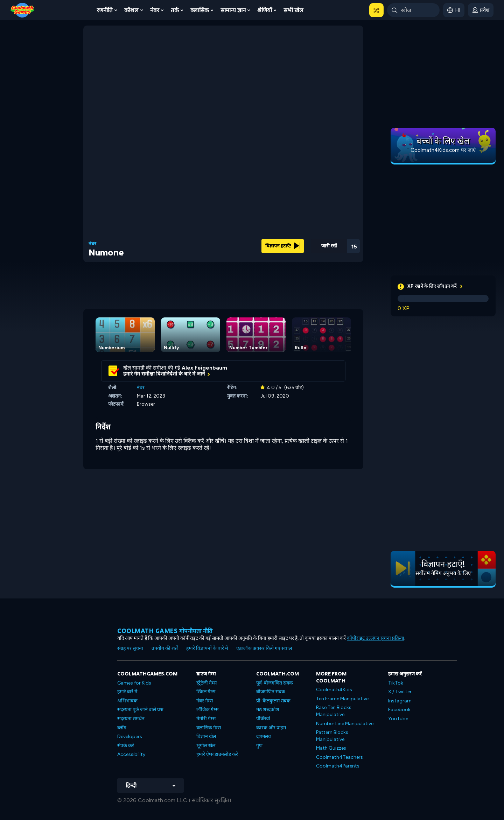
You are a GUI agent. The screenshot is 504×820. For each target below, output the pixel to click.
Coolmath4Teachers (339, 757)
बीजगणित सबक (271, 692)
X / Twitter (400, 692)
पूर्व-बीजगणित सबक (275, 683)
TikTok (396, 683)
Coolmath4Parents (338, 766)
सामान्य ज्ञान (233, 10)
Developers (130, 737)
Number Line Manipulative (345, 724)
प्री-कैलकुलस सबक (273, 701)
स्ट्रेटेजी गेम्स (206, 683)
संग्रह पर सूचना (130, 648)
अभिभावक (127, 701)
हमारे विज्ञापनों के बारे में (207, 648)
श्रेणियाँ (265, 10)
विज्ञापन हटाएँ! (283, 246)
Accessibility (131, 754)
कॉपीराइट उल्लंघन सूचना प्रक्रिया (376, 638)
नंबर (155, 10)
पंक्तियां (263, 719)
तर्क (175, 10)
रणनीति (105, 10)
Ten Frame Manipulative (342, 699)
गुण (259, 746)
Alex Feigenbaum (204, 368)
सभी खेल (293, 10)
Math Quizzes (331, 748)
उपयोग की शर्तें (165, 648)
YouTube (398, 719)
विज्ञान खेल (206, 737)
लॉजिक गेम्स (207, 710)
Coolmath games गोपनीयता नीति (165, 631)
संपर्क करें (126, 746)
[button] (376, 10)
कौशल (131, 10)
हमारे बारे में (127, 692)
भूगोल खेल (206, 746)
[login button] (481, 10)
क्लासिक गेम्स (209, 728)
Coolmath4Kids (334, 690)
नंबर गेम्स (205, 701)
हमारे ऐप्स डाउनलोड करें (217, 754)
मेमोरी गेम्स (206, 719)
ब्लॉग (122, 728)
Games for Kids (134, 683)
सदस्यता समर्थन (131, 719)
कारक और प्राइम (271, 728)
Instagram (400, 701)
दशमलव (264, 737)
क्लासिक (200, 10)
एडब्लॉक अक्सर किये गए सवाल (264, 648)
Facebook (399, 710)
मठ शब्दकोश (268, 710)
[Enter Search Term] (413, 10)
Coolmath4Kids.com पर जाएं (443, 150)
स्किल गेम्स (206, 692)
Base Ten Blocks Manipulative (334, 711)
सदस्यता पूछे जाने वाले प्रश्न (140, 710)
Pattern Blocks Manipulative (332, 736)
